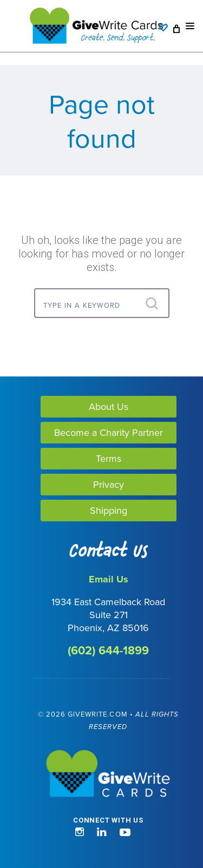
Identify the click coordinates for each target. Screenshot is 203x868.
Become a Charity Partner (109, 432)
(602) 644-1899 (108, 650)
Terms (109, 458)
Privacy (109, 484)
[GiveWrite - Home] (108, 774)
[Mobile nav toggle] (190, 26)
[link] (53, 827)
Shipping (109, 510)
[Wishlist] (166, 22)
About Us (109, 406)
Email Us (109, 579)
